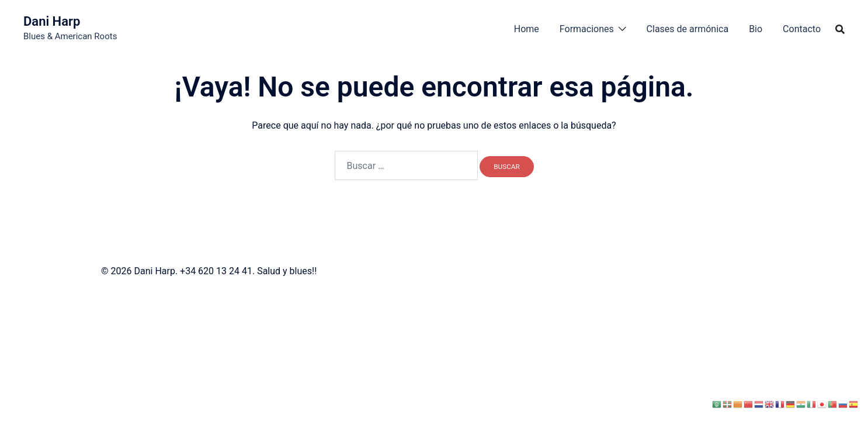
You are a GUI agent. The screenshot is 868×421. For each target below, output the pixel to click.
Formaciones (587, 29)
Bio (756, 29)
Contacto (802, 29)
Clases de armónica (688, 29)
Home (527, 29)
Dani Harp (52, 21)
